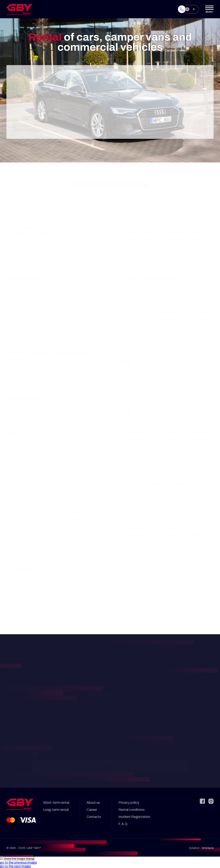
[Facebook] (202, 801)
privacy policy (72, 754)
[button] (18, 863)
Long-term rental (56, 810)
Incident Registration (134, 817)
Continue (110, 126)
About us (93, 803)
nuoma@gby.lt (147, 672)
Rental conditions (131, 810)
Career (92, 810)
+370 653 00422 (83, 672)
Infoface (208, 848)
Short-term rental (56, 803)
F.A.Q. (123, 824)
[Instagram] (211, 801)
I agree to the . (58, 754)
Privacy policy (129, 803)
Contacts (94, 817)
